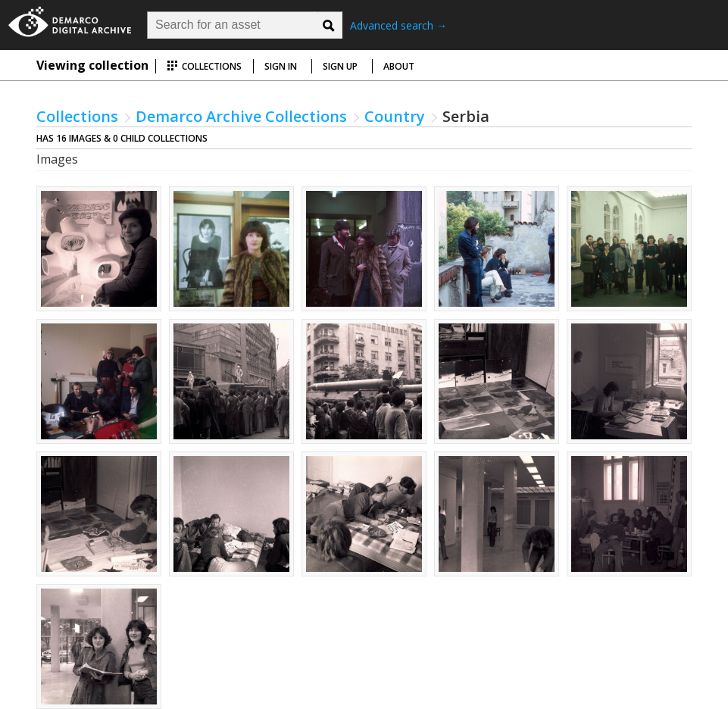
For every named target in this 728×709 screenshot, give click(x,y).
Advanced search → (398, 25)
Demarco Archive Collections (241, 116)
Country (395, 116)
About (399, 66)
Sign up (340, 66)
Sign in (281, 66)
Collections (204, 66)
